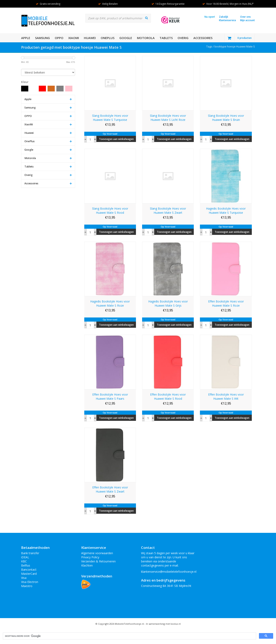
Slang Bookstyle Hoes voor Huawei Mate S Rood (110, 211)
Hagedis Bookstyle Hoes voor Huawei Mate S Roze (110, 303)
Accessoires (203, 38)
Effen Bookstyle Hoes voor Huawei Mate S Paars (110, 396)
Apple (26, 38)
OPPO (59, 38)
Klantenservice (228, 20)
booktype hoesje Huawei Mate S (235, 46)
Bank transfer (30, 553)
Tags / (210, 46)
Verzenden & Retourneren (98, 561)
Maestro (27, 586)
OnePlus (108, 38)
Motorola (146, 38)
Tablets (166, 38)
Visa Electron (30, 582)
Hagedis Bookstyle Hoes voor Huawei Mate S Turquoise (226, 211)
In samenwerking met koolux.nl (163, 624)
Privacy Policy (90, 557)
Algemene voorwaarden (97, 553)
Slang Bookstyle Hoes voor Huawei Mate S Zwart (168, 211)
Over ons (245, 17)
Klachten (87, 565)
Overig (183, 38)
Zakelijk (224, 17)
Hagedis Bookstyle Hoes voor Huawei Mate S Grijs (168, 303)
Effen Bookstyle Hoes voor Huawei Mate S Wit (226, 396)
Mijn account (247, 20)
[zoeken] (129, 636)
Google (126, 38)
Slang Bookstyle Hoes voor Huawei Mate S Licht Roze (168, 118)
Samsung (42, 38)
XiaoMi (74, 38)
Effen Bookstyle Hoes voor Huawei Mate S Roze (226, 303)
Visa (24, 578)
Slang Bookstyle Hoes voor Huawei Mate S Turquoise (110, 118)
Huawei (90, 38)
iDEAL (25, 557)
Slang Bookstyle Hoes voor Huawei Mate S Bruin (226, 118)
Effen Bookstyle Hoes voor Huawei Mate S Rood (168, 396)
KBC (24, 561)
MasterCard (29, 574)
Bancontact (29, 570)
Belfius (26, 565)
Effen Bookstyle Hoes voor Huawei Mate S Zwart (110, 489)
